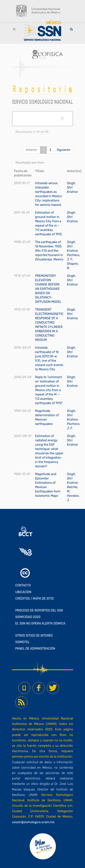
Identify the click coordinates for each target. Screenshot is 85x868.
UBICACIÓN (23, 592)
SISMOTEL (22, 642)
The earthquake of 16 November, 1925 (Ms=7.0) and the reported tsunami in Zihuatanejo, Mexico (49, 251)
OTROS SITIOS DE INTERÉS (34, 636)
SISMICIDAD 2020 (28, 617)
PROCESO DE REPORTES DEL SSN (39, 611)
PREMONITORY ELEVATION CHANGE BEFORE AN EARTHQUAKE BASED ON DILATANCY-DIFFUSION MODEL (48, 289)
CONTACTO (23, 585)
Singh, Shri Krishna (72, 188)
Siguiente (63, 150)
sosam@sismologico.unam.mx (33, 822)
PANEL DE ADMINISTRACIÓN (35, 649)
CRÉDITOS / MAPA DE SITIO (35, 599)
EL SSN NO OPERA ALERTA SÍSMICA (40, 624)
